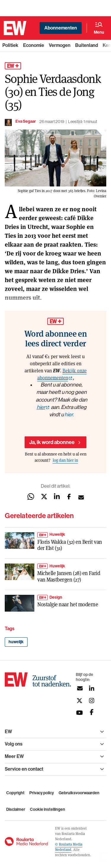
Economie (34, 45)
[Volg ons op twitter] (79, 701)
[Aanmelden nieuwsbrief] (79, 688)
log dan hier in (65, 460)
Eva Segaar (26, 121)
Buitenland (87, 45)
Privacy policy (42, 793)
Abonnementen (61, 28)
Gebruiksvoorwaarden (79, 793)
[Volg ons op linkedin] (92, 688)
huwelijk (16, 642)
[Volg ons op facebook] (92, 713)
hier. (69, 415)
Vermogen (60, 45)
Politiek (10, 45)
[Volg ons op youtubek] (79, 713)
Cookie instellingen (48, 809)
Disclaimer (16, 809)
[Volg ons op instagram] (92, 701)
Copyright (15, 793)
